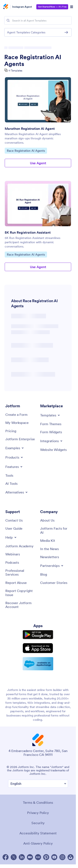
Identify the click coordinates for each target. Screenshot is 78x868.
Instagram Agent (22, 7)
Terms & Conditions (38, 802)
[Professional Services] (21, 573)
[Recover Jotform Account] (21, 605)
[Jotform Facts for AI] (55, 530)
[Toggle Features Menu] (14, 467)
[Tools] (9, 475)
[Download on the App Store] (38, 648)
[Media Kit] (48, 541)
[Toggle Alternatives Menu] (17, 492)
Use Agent (38, 163)
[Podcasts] (12, 562)
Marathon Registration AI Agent (30, 129)
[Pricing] (11, 431)
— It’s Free (52, 7)
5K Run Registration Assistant (28, 232)
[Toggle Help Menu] (11, 537)
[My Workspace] (17, 423)
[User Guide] (14, 528)
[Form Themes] (51, 424)
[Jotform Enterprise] (20, 439)
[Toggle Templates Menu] (50, 415)
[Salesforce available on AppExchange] (38, 664)
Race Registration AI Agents (33, 60)
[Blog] (44, 574)
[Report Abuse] (16, 583)
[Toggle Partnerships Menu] (52, 566)
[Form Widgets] (51, 432)
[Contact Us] (14, 520)
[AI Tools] (11, 483)
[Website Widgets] (53, 450)
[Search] (8, 20)
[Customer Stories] (54, 583)
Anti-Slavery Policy (38, 843)
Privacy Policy (38, 813)
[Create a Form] (16, 415)
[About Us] (47, 520)
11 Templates (15, 71)
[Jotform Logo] (6, 7)
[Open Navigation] (72, 7)
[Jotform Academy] (19, 546)
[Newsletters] (50, 557)
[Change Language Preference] (38, 784)
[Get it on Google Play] (38, 635)
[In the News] (49, 549)
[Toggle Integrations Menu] (52, 441)
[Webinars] (13, 554)
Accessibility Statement (38, 833)
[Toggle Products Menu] (14, 457)
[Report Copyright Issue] (21, 593)
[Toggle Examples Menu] (15, 448)
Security (38, 823)
